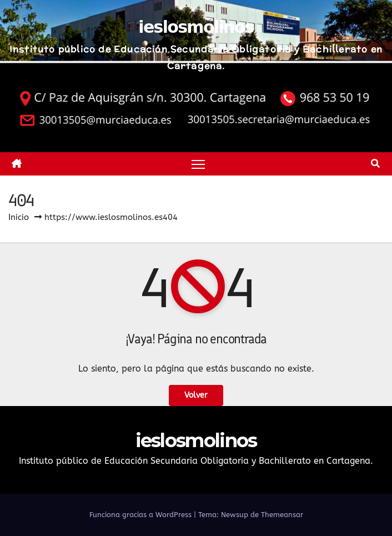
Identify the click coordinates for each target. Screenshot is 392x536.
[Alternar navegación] (198, 164)
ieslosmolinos (196, 27)
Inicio (19, 217)
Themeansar (282, 515)
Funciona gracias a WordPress (142, 515)
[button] (375, 164)
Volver (196, 395)
